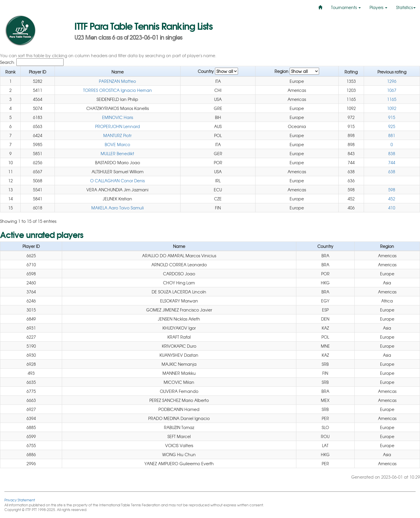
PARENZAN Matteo (117, 81)
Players (378, 7)
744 (392, 162)
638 (392, 171)
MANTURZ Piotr (117, 135)
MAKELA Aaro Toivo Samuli (118, 208)
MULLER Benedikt (117, 153)
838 (392, 153)
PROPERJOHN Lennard (118, 126)
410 (392, 208)
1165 (392, 99)
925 (392, 126)
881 (392, 135)
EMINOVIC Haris (118, 117)
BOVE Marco (117, 144)
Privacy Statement (20, 500)
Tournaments (346, 7)
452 (392, 199)
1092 (392, 108)
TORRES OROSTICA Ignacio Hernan (118, 90)
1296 (392, 81)
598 (392, 190)
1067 (392, 90)
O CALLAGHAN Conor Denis (117, 181)
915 (392, 117)
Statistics (406, 7)
